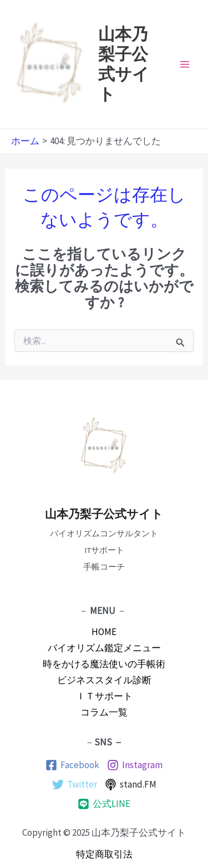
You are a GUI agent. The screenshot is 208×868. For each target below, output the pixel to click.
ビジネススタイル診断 (104, 680)
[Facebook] (72, 765)
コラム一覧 (104, 712)
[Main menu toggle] (185, 64)
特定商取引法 (104, 854)
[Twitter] (75, 785)
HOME (104, 632)
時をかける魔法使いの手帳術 (104, 664)
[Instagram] (135, 765)
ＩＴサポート (104, 696)
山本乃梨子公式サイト (104, 514)
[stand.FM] (131, 785)
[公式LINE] (104, 804)
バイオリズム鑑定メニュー (104, 648)
